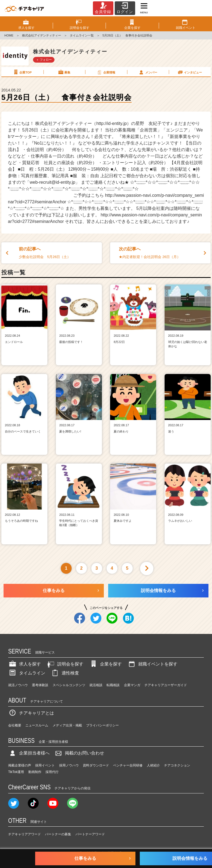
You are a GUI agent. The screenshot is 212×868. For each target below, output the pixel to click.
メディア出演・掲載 (67, 725)
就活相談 (96, 685)
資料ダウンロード (96, 765)
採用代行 (52, 772)
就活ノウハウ (18, 685)
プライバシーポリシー (102, 725)
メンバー (148, 72)
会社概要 (15, 725)
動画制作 (35, 772)
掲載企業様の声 (20, 765)
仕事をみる (54, 591)
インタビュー (190, 72)
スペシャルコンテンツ (69, 685)
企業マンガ (132, 685)
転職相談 (113, 685)
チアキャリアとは (31, 713)
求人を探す (25, 664)
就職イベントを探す (152, 664)
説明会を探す (65, 664)
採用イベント (45, 765)
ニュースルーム (37, 725)
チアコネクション (177, 765)
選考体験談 (40, 685)
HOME (9, 35)
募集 (64, 72)
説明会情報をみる (158, 591)
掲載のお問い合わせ (79, 753)
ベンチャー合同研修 (128, 765)
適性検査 (65, 673)
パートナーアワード (90, 834)
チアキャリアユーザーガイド (166, 685)
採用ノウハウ (69, 765)
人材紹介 (153, 765)
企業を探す (105, 664)
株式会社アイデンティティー (42, 35)
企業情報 (106, 72)
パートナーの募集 (58, 834)
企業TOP (22, 72)
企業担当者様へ (29, 753)
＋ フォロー (44, 60)
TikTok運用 (16, 772)
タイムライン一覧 (82, 35)
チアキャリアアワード (25, 834)
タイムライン (27, 673)
